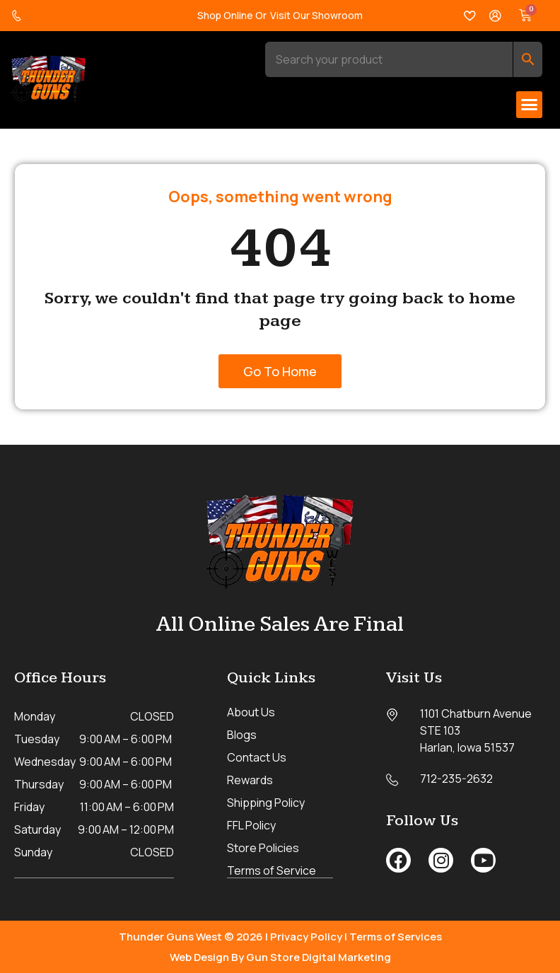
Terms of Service (272, 870)
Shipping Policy (266, 803)
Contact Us (257, 757)
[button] (530, 105)
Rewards (250, 780)
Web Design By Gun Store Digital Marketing (280, 956)
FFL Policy (251, 825)
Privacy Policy (306, 936)
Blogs (242, 735)
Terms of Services (396, 936)
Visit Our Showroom (316, 15)
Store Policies (263, 848)
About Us (251, 712)
